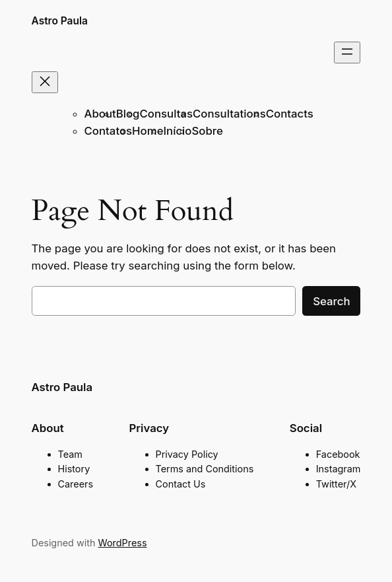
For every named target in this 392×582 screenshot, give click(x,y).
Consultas (167, 114)
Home (147, 131)
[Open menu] (347, 53)
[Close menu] (45, 82)
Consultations (229, 114)
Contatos (109, 131)
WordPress (122, 543)
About (100, 114)
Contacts (290, 114)
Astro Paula (60, 21)
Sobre (207, 131)
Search (331, 301)
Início (178, 131)
